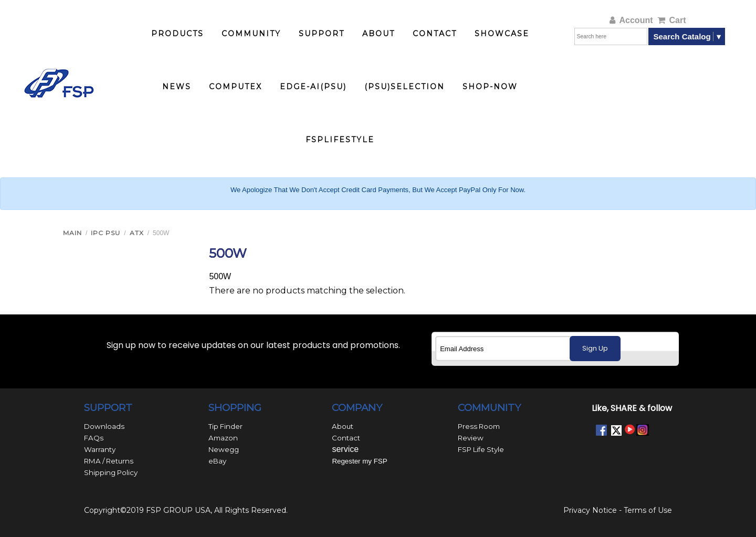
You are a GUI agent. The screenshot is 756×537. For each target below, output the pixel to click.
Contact (346, 438)
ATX (137, 233)
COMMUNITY (251, 34)
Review (471, 438)
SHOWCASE (502, 34)
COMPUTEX (235, 87)
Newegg (224, 449)
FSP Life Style (481, 449)
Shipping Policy (111, 472)
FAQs (94, 438)
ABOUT (379, 34)
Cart (672, 20)
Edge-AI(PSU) (313, 87)
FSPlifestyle (340, 140)
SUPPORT (322, 34)
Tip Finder (225, 426)
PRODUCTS (177, 34)
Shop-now (490, 87)
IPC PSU (106, 233)
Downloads (104, 426)
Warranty (100, 449)
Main (72, 233)
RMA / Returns (109, 461)
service (345, 449)
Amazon (223, 438)
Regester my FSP (359, 461)
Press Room (479, 426)
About (343, 426)
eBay (217, 461)
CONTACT (435, 34)
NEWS (177, 87)
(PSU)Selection (405, 87)
